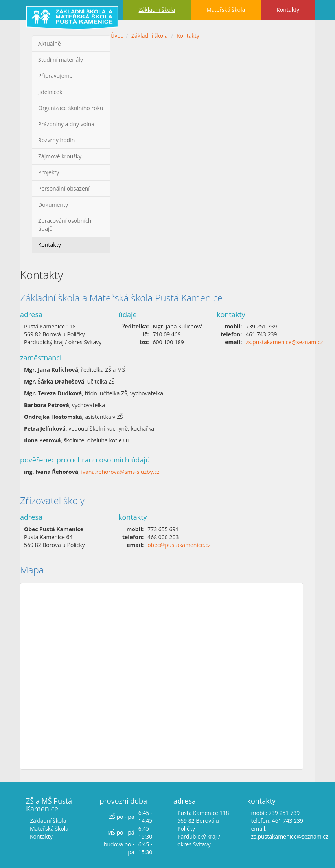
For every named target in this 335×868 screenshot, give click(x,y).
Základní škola (157, 10)
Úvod (117, 36)
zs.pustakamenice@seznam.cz (284, 342)
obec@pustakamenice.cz (179, 545)
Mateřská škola (226, 10)
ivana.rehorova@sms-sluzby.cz (120, 472)
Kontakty (288, 10)
